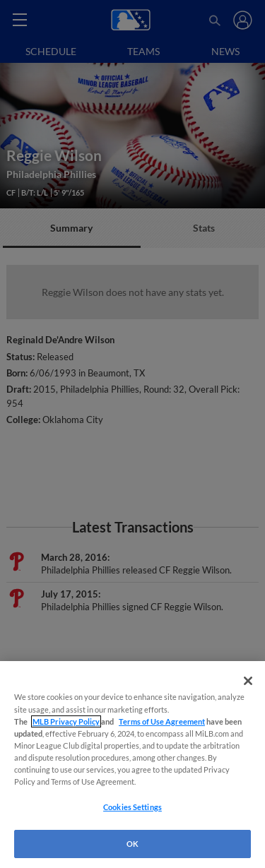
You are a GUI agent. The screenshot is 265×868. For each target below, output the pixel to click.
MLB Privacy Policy (66, 721)
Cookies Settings (132, 807)
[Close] (248, 681)
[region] (132, 765)
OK (132, 844)
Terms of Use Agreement (162, 721)
